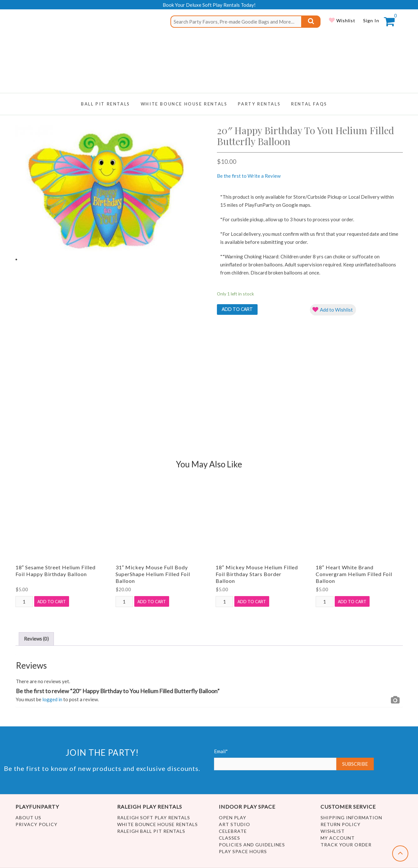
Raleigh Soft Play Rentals (154, 818)
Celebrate (233, 831)
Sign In (371, 20)
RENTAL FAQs (309, 104)
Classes (229, 838)
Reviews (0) (36, 639)
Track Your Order (346, 845)
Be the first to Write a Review (249, 176)
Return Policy (341, 824)
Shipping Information (351, 818)
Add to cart (237, 309)
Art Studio (234, 824)
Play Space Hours (243, 851)
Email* (275, 759)
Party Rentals (259, 104)
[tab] (36, 639)
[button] (333, 310)
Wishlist (345, 20)
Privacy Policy (36, 824)
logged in (52, 699)
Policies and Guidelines (252, 845)
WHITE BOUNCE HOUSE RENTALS (184, 104)
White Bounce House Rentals (158, 824)
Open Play (233, 818)
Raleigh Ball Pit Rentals (151, 831)
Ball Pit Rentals (106, 104)
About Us (28, 818)
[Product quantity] (24, 602)
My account (338, 838)
